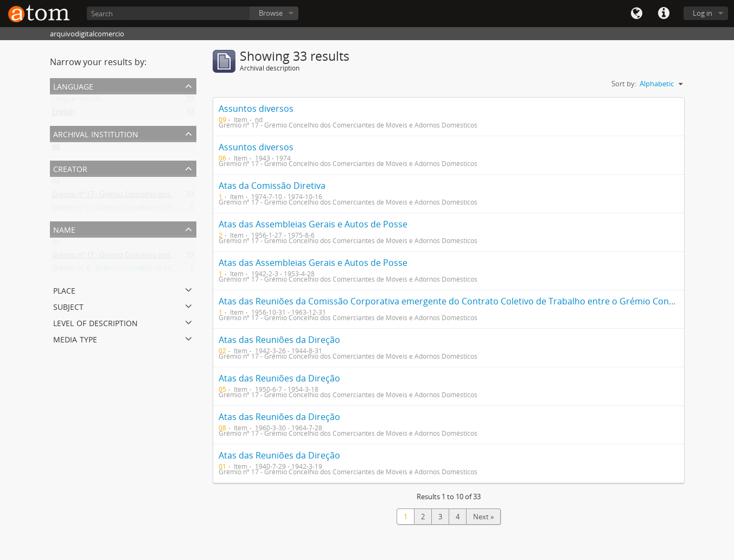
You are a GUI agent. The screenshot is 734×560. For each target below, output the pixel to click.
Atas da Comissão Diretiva (272, 186)
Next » (483, 517)
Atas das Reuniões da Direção (279, 340)
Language (636, 14)
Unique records (77, 101)
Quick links (663, 14)
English (63, 114)
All (56, 149)
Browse (271, 13)
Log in (703, 13)
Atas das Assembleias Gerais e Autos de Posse (313, 224)
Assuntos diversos (256, 109)
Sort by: (624, 84)
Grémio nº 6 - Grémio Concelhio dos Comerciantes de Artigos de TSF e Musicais (178, 209)
